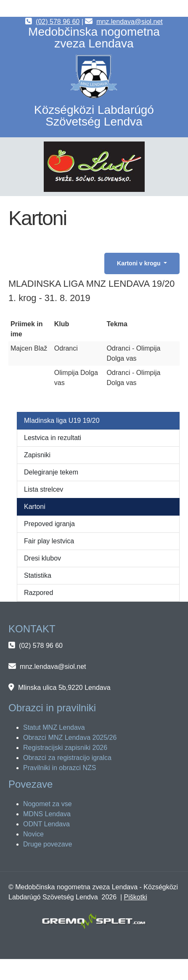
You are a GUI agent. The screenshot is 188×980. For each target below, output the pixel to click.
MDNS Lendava (47, 814)
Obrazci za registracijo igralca (67, 758)
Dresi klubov (42, 558)
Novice (33, 834)
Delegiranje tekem (51, 472)
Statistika (38, 575)
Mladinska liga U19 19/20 (62, 421)
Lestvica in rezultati (53, 438)
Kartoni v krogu (139, 263)
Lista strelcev (44, 489)
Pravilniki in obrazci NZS (60, 768)
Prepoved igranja (49, 524)
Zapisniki (37, 455)
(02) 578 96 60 (58, 22)
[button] (94, 167)
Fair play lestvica (49, 541)
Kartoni (35, 507)
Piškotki (136, 897)
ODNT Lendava (46, 824)
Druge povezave (48, 844)
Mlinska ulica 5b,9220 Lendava (64, 688)
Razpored (38, 593)
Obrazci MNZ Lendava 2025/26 (70, 738)
